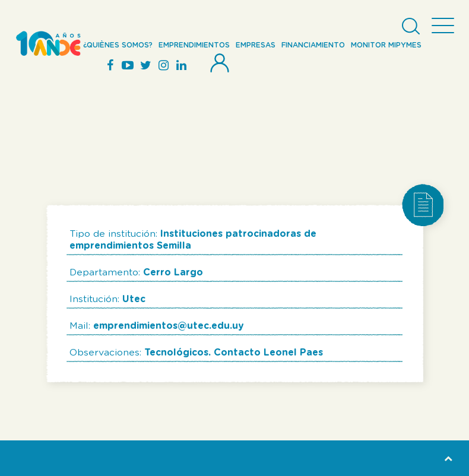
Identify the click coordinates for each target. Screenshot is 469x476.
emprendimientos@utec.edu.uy (169, 326)
